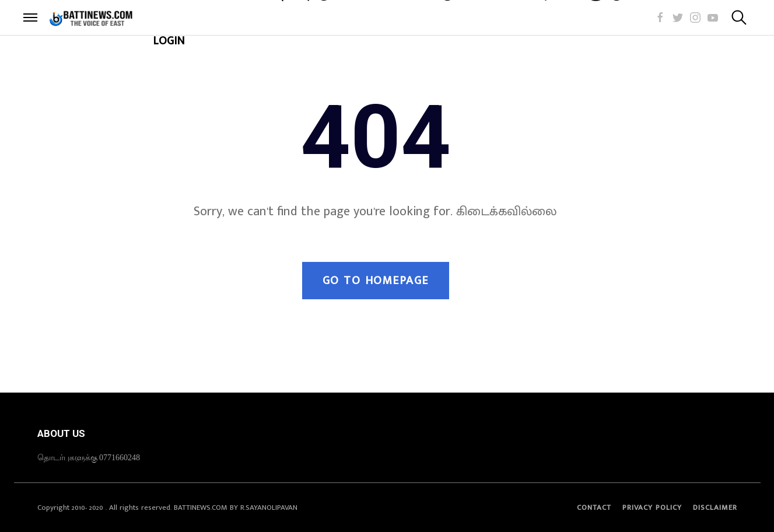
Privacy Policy (652, 508)
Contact (594, 508)
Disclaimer (715, 508)
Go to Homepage (376, 281)
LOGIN (169, 41)
